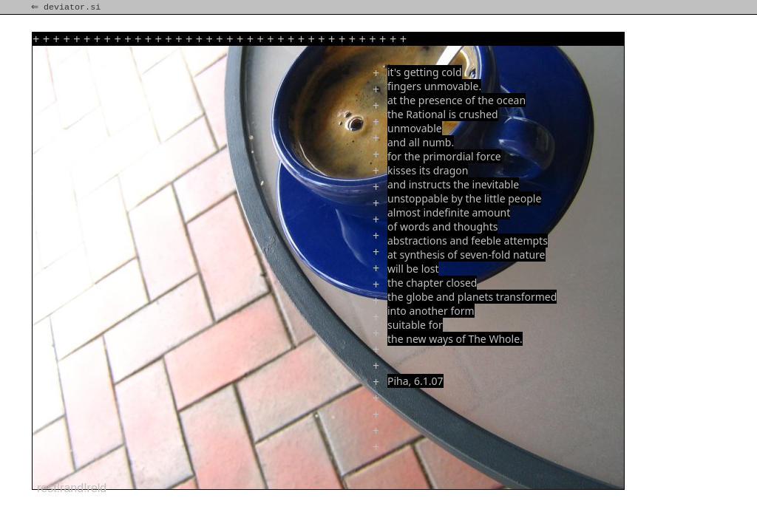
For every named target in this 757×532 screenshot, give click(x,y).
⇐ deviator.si (67, 7)
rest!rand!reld (72, 488)
